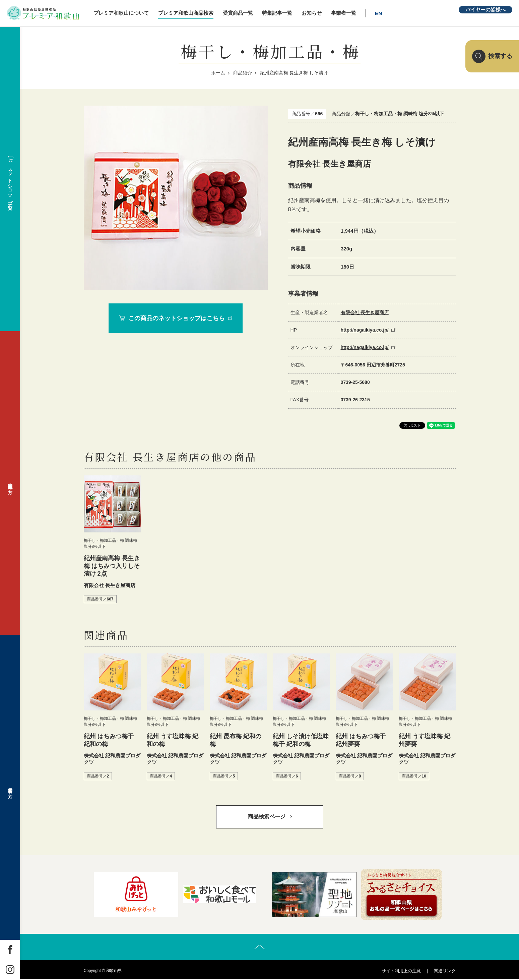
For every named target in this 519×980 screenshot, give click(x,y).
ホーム (218, 73)
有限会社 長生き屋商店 (365, 312)
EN (381, 13)
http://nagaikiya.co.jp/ (365, 330)
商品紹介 (243, 73)
